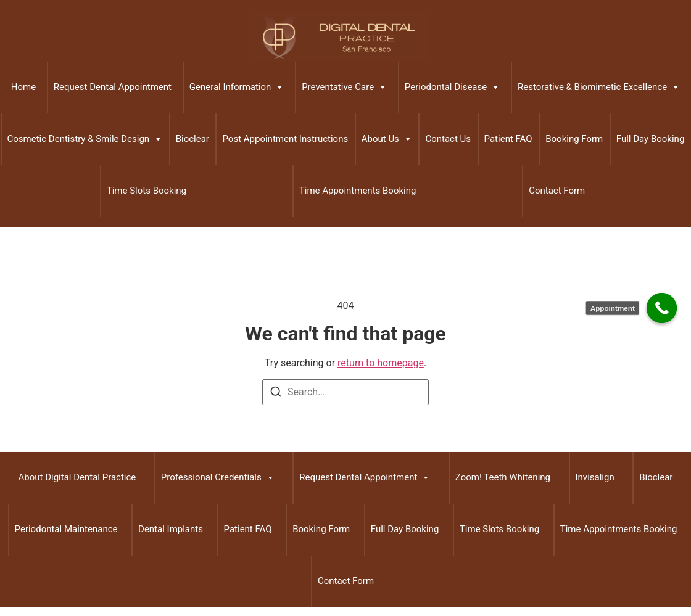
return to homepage (381, 363)
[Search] (276, 394)
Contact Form (557, 191)
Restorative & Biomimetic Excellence (599, 88)
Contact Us (448, 139)
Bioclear (192, 139)
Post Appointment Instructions (285, 139)
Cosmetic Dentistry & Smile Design (85, 139)
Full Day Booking (651, 139)
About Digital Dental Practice (77, 477)
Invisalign (595, 477)
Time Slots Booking (147, 191)
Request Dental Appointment (113, 87)
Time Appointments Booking (358, 191)
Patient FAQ (508, 139)
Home (23, 87)
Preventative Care (344, 88)
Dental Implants (171, 529)
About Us (387, 139)
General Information (237, 88)
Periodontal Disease (452, 88)
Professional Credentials (218, 478)
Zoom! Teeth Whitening (503, 477)
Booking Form (574, 139)
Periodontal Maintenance (66, 529)
